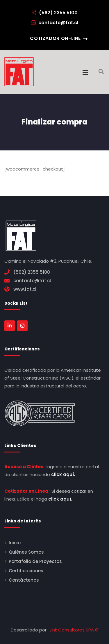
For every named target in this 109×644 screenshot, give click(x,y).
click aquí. (63, 474)
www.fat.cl (25, 289)
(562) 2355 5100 (55, 13)
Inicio (15, 543)
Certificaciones (26, 571)
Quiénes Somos (26, 552)
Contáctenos (24, 580)
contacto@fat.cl (55, 23)
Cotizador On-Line (55, 38)
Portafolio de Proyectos (35, 561)
